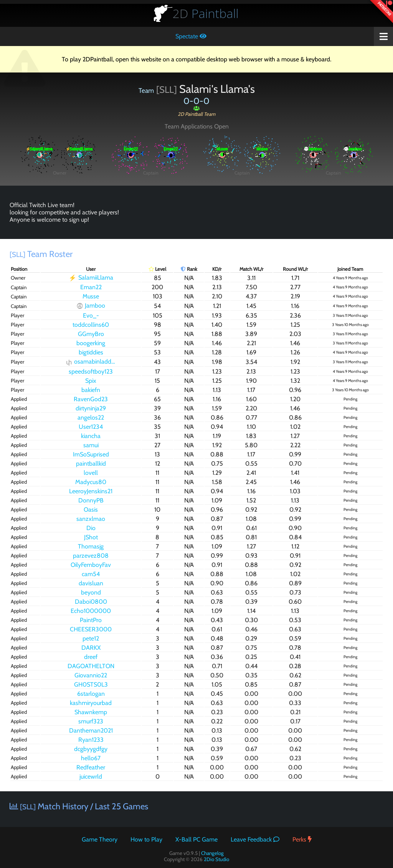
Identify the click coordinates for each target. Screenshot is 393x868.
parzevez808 (91, 556)
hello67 (91, 758)
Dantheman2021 (91, 730)
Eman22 (91, 287)
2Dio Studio (216, 859)
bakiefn (91, 390)
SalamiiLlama (91, 278)
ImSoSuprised (91, 454)
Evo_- (91, 315)
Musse (91, 296)
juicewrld (91, 777)
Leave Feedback (255, 839)
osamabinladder (91, 362)
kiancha (91, 436)
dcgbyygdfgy (91, 749)
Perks (302, 839)
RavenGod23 (91, 399)
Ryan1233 (91, 740)
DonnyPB (91, 500)
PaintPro (91, 620)
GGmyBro (91, 334)
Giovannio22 (91, 675)
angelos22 (91, 418)
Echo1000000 (91, 611)
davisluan (91, 583)
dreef (91, 657)
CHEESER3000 (91, 629)
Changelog (212, 853)
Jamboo (91, 306)
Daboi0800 (91, 602)
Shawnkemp (91, 712)
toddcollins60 (91, 325)
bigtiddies (91, 352)
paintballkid (91, 464)
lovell (91, 473)
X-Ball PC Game (196, 839)
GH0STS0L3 (91, 684)
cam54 (91, 574)
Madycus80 (91, 482)
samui (91, 445)
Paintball (206, 13)
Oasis (91, 510)
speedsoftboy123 (91, 371)
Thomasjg (91, 546)
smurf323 (91, 721)
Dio (91, 528)
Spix (91, 381)
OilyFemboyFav (91, 565)
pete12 (91, 638)
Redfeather (91, 767)
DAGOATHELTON (91, 666)
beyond (91, 592)
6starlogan (91, 694)
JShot (91, 537)
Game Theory (100, 839)
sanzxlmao (91, 519)
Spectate (191, 36)
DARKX (91, 648)
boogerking (91, 343)
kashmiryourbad (91, 703)
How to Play (146, 839)
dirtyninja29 (91, 408)
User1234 (91, 427)
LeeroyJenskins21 (91, 491)
